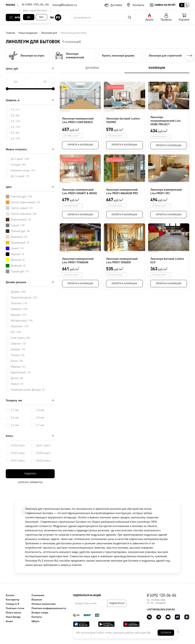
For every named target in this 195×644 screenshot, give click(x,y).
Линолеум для (49, 33)
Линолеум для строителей (165, 56)
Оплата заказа (13, 613)
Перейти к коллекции (80, 145)
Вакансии (37, 600)
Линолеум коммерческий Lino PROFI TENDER (122, 261)
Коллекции (157, 68)
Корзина (184, 20)
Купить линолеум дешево (118, 56)
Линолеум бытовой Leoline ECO (167, 261)
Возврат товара (40, 613)
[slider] (7, 89)
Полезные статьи (15, 608)
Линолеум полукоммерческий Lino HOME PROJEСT (165, 121)
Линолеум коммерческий (70, 56)
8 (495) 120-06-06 (35, 5)
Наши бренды (13, 617)
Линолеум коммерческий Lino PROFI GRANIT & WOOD (80, 191)
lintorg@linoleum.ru (65, 5)
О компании (38, 595)
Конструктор (13, 600)
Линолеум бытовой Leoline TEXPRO (123, 120)
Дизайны (92, 68)
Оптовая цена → (72, 136)
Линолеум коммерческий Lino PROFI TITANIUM (78, 261)
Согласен (166, 633)
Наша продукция (28, 33)
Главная (10, 33)
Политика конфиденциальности (49, 608)
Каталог (19, 17)
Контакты (138, 5)
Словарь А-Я (12, 604)
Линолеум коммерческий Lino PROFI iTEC (166, 191)
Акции (149, 20)
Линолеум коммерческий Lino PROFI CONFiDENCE (78, 120)
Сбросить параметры (30, 482)
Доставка (116, 5)
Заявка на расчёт (165, 5)
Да (29, 17)
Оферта (35, 621)
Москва (10, 5)
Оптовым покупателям (44, 604)
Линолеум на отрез (27, 56)
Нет (41, 17)
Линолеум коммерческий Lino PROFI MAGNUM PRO (122, 191)
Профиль (166, 20)
